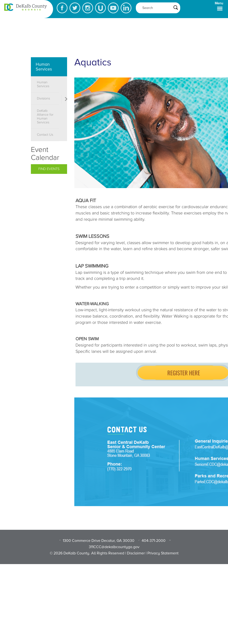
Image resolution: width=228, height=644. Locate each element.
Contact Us (45, 135)
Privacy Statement (163, 553)
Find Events (49, 169)
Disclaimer (136, 553)
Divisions (43, 99)
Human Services (44, 67)
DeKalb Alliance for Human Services (45, 117)
